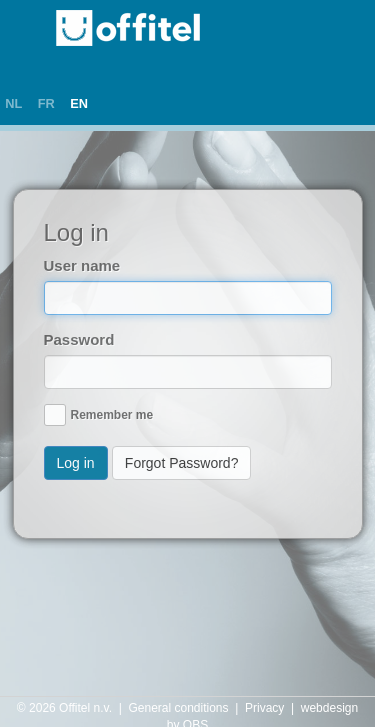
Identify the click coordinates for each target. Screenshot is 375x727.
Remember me (112, 415)
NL (13, 103)
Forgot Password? (182, 463)
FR (46, 103)
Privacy (264, 708)
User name (82, 265)
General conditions (178, 708)
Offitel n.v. (85, 708)
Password (79, 339)
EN (79, 103)
